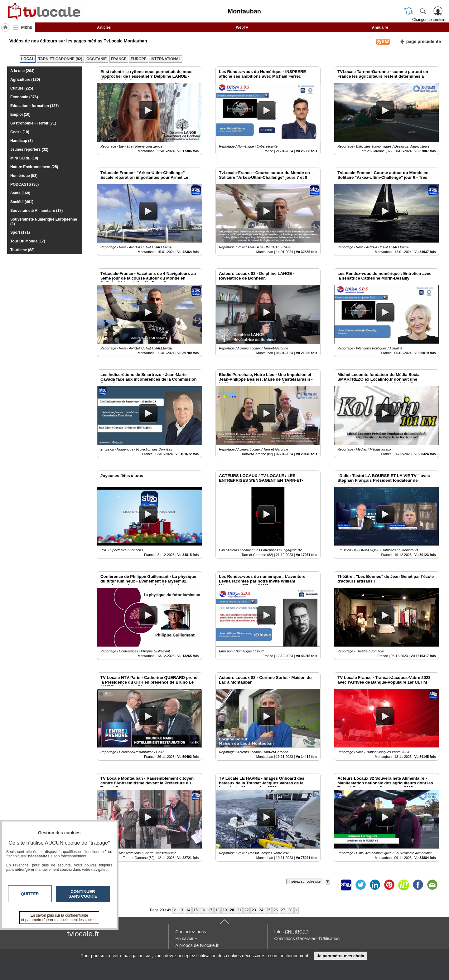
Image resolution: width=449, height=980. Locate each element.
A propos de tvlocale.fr (197, 945)
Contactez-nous (191, 932)
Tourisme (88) (22, 250)
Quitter (30, 894)
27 (283, 910)
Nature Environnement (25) (34, 167)
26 (275, 910)
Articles (104, 27)
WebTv (242, 27)
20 (232, 910)
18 (217, 910)
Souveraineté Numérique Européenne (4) (44, 222)
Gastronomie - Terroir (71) (33, 123)
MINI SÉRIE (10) (24, 158)
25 (268, 910)
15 (196, 910)
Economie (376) (24, 97)
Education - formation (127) (34, 106)
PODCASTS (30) (24, 184)
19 (225, 910)
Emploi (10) (20, 115)
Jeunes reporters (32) (29, 149)
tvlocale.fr (83, 934)
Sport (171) (20, 232)
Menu (27, 27)
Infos (292, 932)
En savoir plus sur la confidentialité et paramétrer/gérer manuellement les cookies (59, 918)
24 (261, 910)
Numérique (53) (24, 176)
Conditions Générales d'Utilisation (307, 939)
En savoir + (186, 939)
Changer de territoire (429, 20)
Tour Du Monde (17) (28, 241)
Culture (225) (22, 88)
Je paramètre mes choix (340, 956)
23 (254, 910)
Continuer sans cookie (83, 894)
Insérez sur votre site (305, 881)
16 (203, 910)
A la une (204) (22, 71)
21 (239, 910)
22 (246, 910)
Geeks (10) (20, 132)
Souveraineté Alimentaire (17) (36, 211)
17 (210, 910)
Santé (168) (20, 193)
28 (290, 910)
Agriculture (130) (25, 80)
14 (188, 910)
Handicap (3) (22, 141)
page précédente (420, 41)
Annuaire (380, 27)
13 (181, 910)
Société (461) (22, 202)
